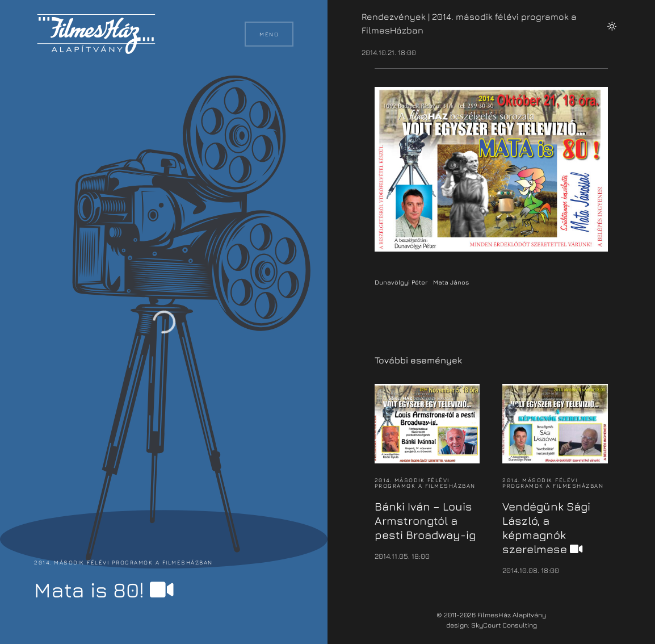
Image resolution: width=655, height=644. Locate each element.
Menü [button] (269, 34)
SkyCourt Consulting (504, 625)
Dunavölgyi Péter (401, 282)
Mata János (451, 282)
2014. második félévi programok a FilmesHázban (123, 562)
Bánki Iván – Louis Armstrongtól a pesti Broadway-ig (425, 520)
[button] (612, 26)
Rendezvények (394, 16)
